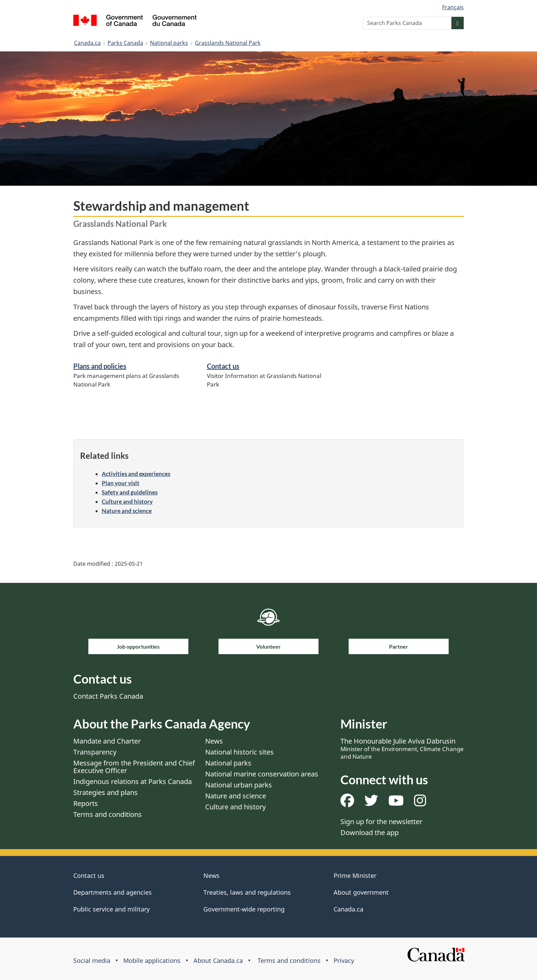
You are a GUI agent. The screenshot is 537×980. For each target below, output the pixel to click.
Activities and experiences (136, 474)
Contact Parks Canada (108, 696)
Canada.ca (87, 43)
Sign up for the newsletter (381, 822)
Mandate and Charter (107, 741)
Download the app (370, 832)
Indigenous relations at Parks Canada (133, 781)
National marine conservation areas (262, 774)
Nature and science (127, 511)
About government (361, 892)
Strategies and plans (105, 792)
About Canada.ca (218, 960)
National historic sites (239, 752)
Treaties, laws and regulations (247, 892)
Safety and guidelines (130, 492)
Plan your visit (121, 483)
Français (453, 7)
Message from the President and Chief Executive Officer (134, 767)
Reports (86, 803)
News (214, 741)
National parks (169, 43)
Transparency (95, 752)
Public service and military (111, 909)
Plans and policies (100, 366)
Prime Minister (355, 875)
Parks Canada (125, 43)
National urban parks (239, 785)
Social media (92, 960)
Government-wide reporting (244, 909)
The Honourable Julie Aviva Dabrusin (402, 748)
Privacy (344, 960)
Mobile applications (152, 960)
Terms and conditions (108, 814)
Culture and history (127, 501)
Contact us (223, 366)
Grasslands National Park (228, 43)
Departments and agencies (113, 892)
